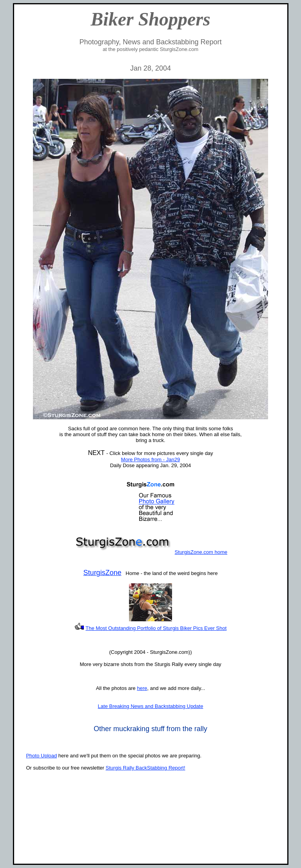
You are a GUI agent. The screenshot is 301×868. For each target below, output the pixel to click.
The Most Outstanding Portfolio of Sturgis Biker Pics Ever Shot (156, 628)
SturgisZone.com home (201, 552)
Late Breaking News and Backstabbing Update (151, 706)
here (142, 688)
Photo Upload (41, 756)
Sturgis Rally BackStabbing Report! (145, 768)
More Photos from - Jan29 (150, 459)
